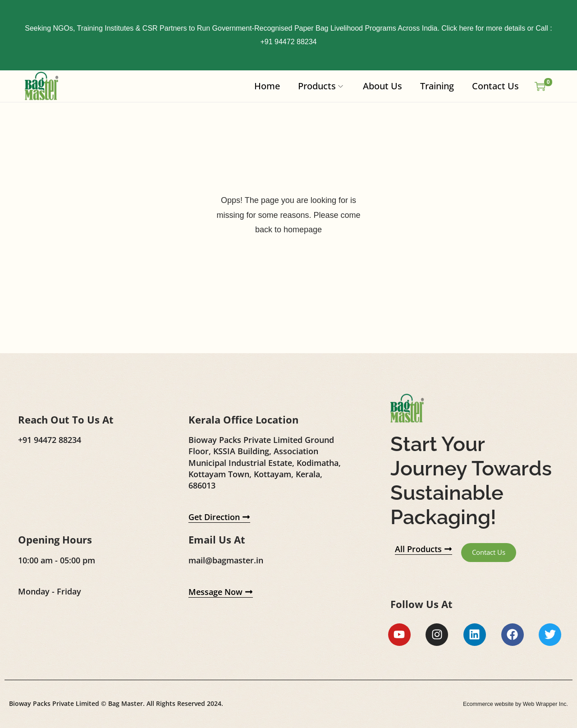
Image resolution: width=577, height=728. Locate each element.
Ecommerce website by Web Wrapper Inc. (509, 705)
